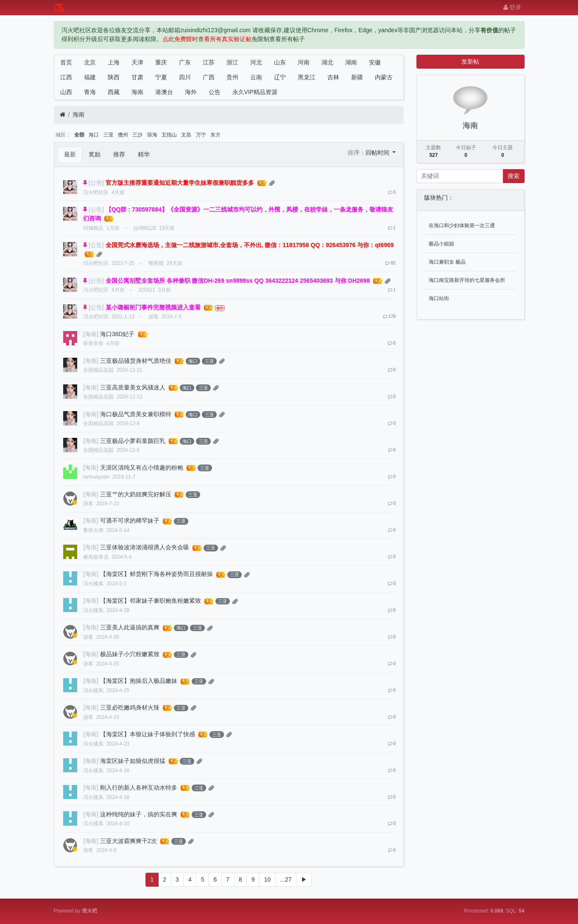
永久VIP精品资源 (255, 92)
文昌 (186, 135)
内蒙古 (384, 77)
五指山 (169, 135)
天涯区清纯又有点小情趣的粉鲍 (142, 468)
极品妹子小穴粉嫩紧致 (130, 654)
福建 (90, 77)
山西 (66, 92)
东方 (215, 135)
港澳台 (164, 92)
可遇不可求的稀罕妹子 (130, 520)
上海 (114, 62)
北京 (90, 62)
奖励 (95, 154)
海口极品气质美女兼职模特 (136, 414)
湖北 (327, 62)
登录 (512, 7)
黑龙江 (307, 77)
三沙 (137, 135)
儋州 (123, 135)
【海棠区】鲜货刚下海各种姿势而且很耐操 (156, 574)
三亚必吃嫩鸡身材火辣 (130, 707)
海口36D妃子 (117, 334)
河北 (256, 62)
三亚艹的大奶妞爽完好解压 (136, 494)
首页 (66, 62)
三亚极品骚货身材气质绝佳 (136, 361)
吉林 (333, 77)
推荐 (119, 154)
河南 (304, 62)
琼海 (152, 135)
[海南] (91, 334)
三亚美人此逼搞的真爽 (130, 627)
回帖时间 (378, 153)
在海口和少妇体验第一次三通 (462, 225)
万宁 (201, 135)
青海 (90, 92)
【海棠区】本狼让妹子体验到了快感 (148, 734)
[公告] (96, 183)
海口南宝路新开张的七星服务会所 (467, 280)
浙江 (232, 62)
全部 (79, 135)
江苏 (209, 62)
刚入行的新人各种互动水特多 (139, 788)
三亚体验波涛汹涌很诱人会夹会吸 (145, 547)
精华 (144, 154)
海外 (191, 92)
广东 (185, 62)
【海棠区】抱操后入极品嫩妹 (139, 681)
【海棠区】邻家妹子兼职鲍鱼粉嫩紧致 (151, 601)
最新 (70, 154)
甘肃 (137, 77)
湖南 (351, 62)
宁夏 (161, 77)
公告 (215, 92)
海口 (94, 135)
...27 (286, 879)
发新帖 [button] (470, 61)
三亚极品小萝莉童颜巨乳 (133, 441)
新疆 (357, 77)
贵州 (232, 77)
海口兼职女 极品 (447, 262)
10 (268, 879)
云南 (256, 77)
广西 (209, 77)
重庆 (161, 62)
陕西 (114, 77)
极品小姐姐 (441, 244)
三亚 (109, 135)
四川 (185, 77)
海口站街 (439, 298)
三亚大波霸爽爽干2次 (128, 841)
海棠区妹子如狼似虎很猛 (133, 761)
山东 (280, 62)
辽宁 (280, 77)
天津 (137, 62)
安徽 (375, 62)
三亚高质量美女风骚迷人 (133, 387)
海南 (137, 92)
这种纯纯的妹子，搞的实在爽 (139, 814)
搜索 (514, 176)
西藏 (114, 92)
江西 (66, 77)
